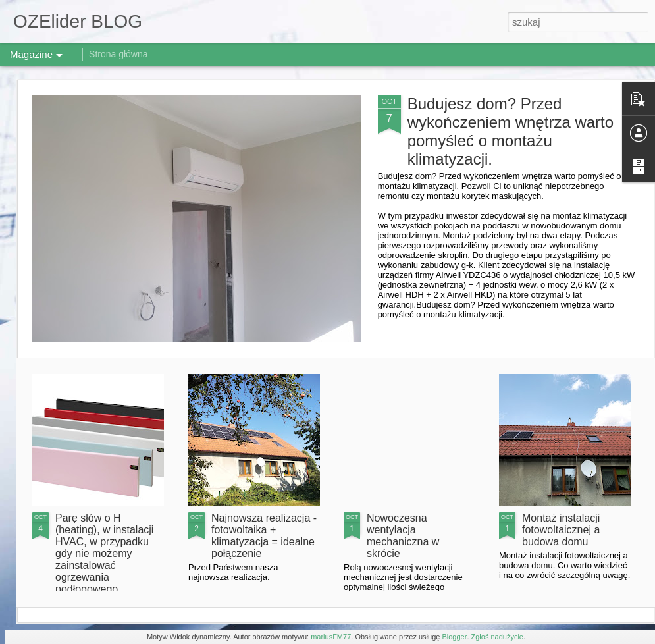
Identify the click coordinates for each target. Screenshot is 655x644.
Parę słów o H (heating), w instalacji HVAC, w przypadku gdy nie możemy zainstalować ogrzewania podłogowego (104, 553)
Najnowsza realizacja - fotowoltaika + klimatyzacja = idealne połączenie (264, 536)
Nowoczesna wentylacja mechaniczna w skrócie (403, 536)
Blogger (454, 637)
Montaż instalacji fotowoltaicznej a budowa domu (561, 530)
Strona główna (118, 54)
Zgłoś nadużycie (498, 637)
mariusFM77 (331, 637)
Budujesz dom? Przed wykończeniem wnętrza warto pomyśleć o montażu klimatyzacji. (511, 131)
